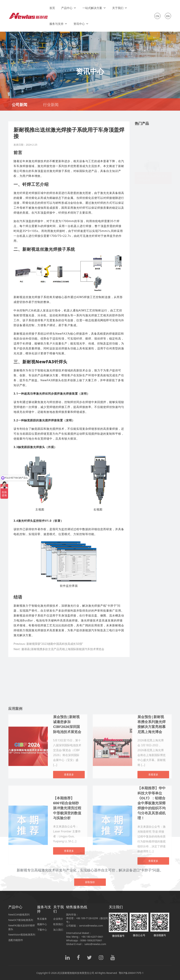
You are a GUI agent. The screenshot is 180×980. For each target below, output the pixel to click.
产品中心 (69, 8)
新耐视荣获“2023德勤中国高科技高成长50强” (55, 644)
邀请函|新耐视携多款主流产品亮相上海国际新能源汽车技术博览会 (63, 649)
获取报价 (90, 921)
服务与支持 (58, 24)
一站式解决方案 (94, 8)
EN (168, 16)
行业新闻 (51, 104)
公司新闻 (20, 104)
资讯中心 (81, 24)
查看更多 (69, 969)
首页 (52, 8)
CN (157, 16)
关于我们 (120, 8)
